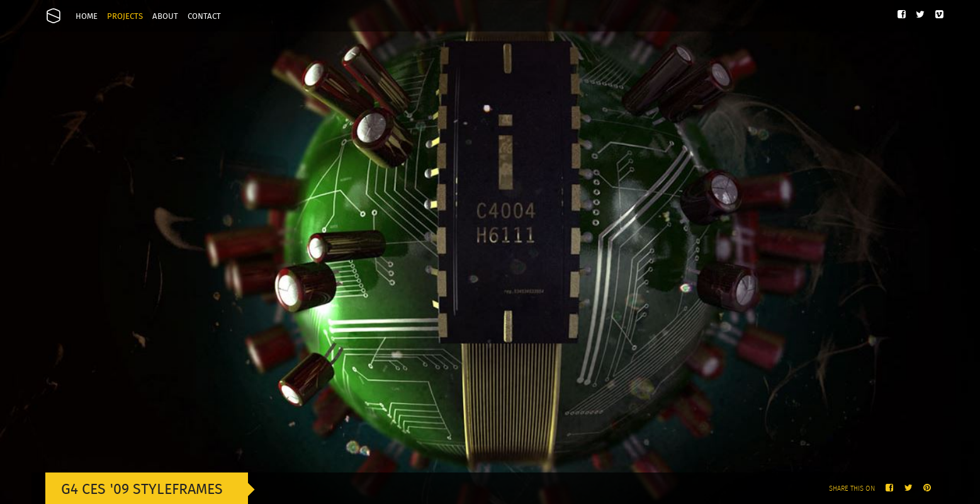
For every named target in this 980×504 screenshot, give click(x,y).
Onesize (54, 16)
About (165, 17)
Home (87, 17)
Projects (125, 17)
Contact (204, 17)
